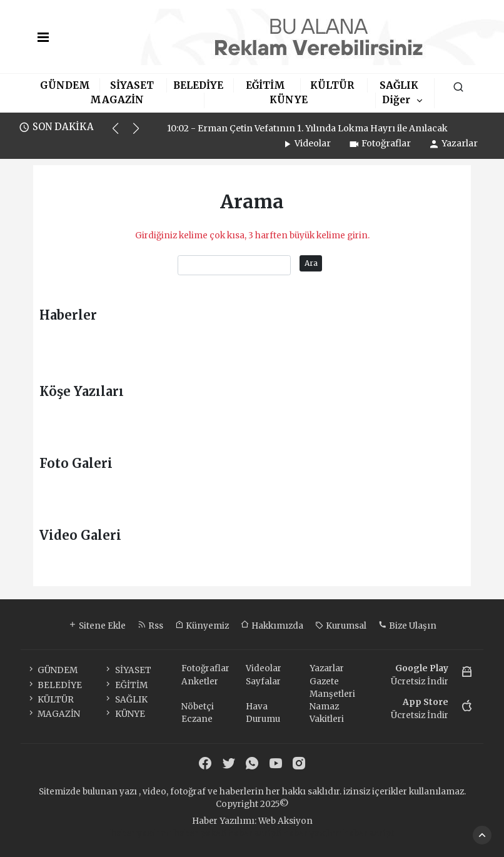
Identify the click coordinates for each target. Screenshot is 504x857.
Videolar (306, 143)
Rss (150, 626)
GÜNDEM (65, 85)
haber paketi (200, 834)
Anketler (200, 682)
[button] (121, 134)
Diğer (396, 100)
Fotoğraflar (380, 143)
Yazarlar (453, 143)
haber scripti (255, 834)
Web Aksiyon (285, 821)
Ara (311, 263)
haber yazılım (312, 834)
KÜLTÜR (332, 85)
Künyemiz (202, 626)
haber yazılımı (141, 834)
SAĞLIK (399, 85)
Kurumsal (341, 626)
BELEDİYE (198, 85)
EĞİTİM (265, 85)
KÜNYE (289, 100)
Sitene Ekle (97, 626)
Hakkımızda (272, 626)
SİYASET (132, 85)
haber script (369, 834)
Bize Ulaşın (407, 626)
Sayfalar (263, 682)
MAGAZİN (117, 100)
